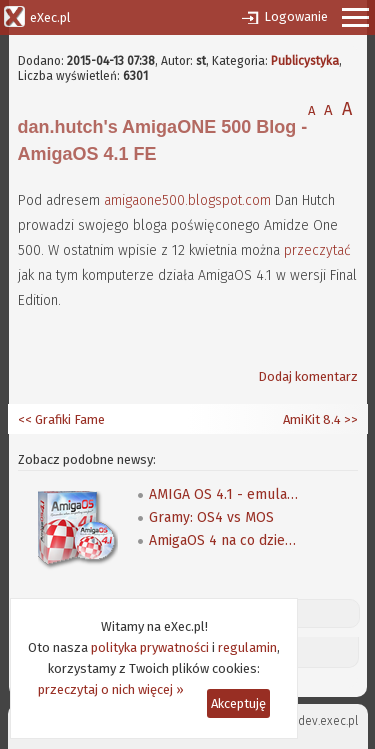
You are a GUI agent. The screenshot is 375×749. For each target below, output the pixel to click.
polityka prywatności (150, 647)
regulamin (247, 647)
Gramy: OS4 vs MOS (211, 517)
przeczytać (317, 250)
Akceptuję (238, 703)
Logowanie (296, 16)
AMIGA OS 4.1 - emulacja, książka (224, 494)
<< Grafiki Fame (61, 419)
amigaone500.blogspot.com (187, 200)
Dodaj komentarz (308, 376)
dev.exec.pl (328, 721)
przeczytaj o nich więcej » (111, 689)
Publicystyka (305, 61)
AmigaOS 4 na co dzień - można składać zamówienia (224, 540)
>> (349, 419)
